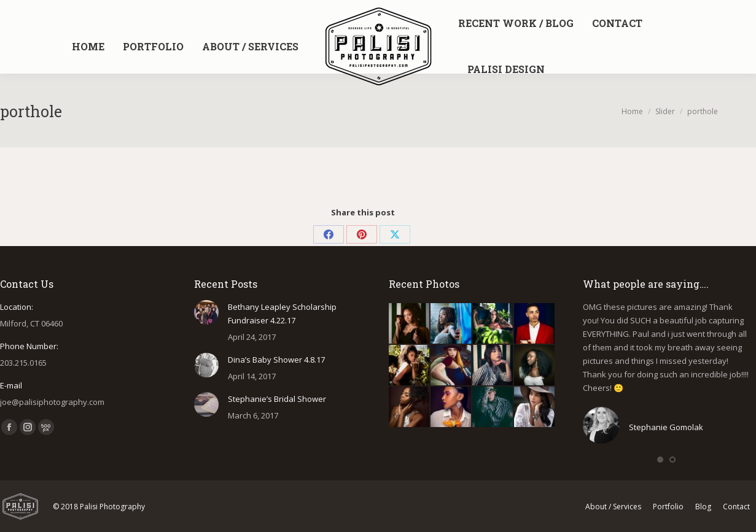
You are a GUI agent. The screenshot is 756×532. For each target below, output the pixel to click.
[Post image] (206, 312)
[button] (660, 460)
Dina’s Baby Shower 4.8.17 (276, 360)
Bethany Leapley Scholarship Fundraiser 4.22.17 (282, 314)
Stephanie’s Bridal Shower (277, 399)
